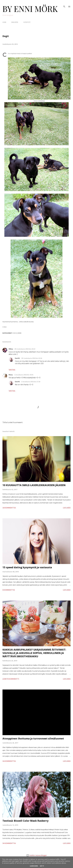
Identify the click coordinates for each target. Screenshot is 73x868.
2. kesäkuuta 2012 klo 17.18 (31, 382)
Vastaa (12, 370)
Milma (11, 349)
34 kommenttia (9, 843)
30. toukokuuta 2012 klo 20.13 (25, 349)
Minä (19, 333)
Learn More (34, 866)
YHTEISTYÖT (27, 22)
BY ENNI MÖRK (30, 9)
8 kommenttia (9, 590)
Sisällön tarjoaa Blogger (37, 855)
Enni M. (17, 358)
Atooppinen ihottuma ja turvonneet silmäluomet (33, 738)
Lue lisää (67, 508)
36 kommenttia (9, 761)
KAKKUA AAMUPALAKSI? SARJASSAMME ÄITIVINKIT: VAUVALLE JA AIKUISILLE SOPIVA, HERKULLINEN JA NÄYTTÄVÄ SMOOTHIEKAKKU (34, 653)
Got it (42, 866)
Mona (11, 375)
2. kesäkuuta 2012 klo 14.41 (24, 375)
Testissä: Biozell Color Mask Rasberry (26, 821)
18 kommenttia (9, 508)
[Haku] (64, 4)
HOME (4, 22)
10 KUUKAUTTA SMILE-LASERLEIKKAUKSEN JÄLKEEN (34, 485)
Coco (15, 333)
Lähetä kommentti (11, 679)
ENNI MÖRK (15, 22)
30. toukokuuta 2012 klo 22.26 (32, 358)
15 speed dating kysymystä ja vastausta (27, 567)
